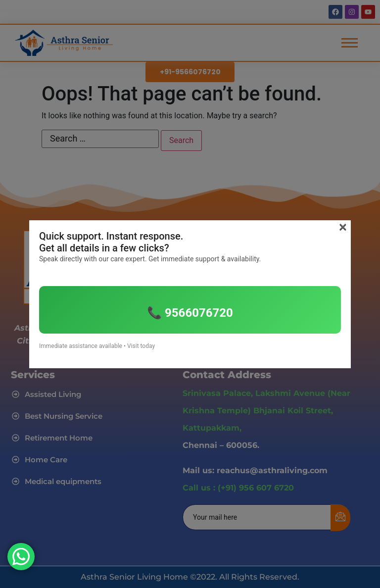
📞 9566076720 (190, 313)
